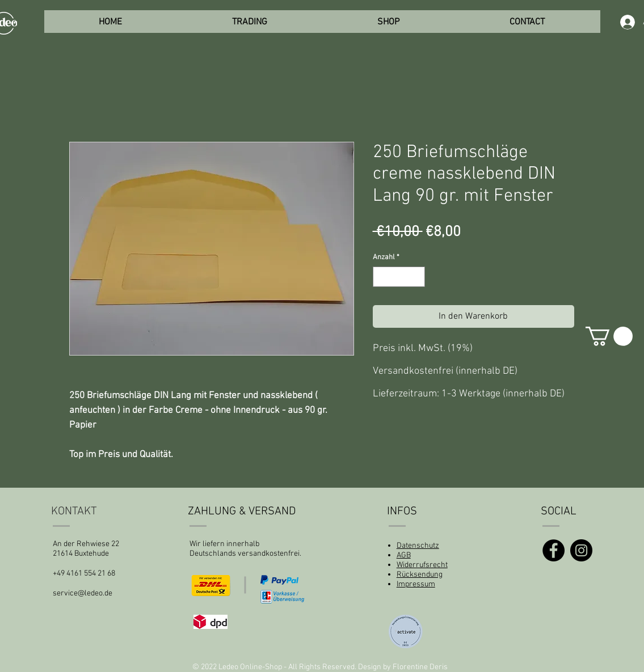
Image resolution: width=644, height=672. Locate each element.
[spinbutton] (399, 277)
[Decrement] (381, 277)
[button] (609, 336)
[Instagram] (581, 550)
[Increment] (416, 277)
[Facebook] (553, 550)
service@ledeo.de (83, 593)
